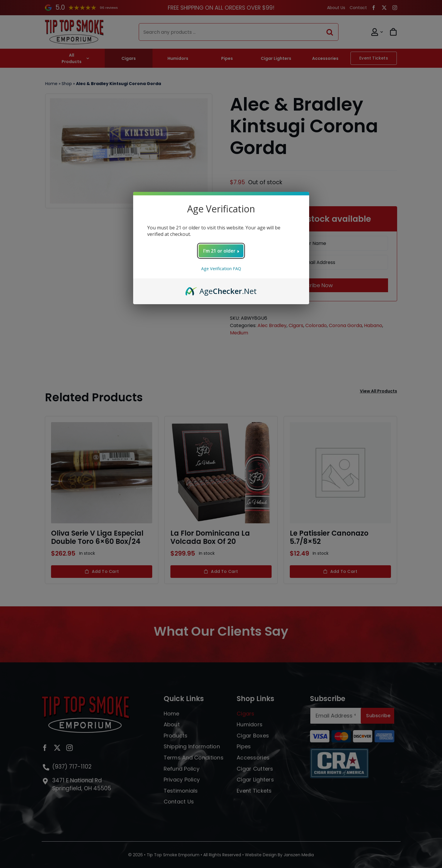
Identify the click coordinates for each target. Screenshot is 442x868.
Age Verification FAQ (221, 269)
